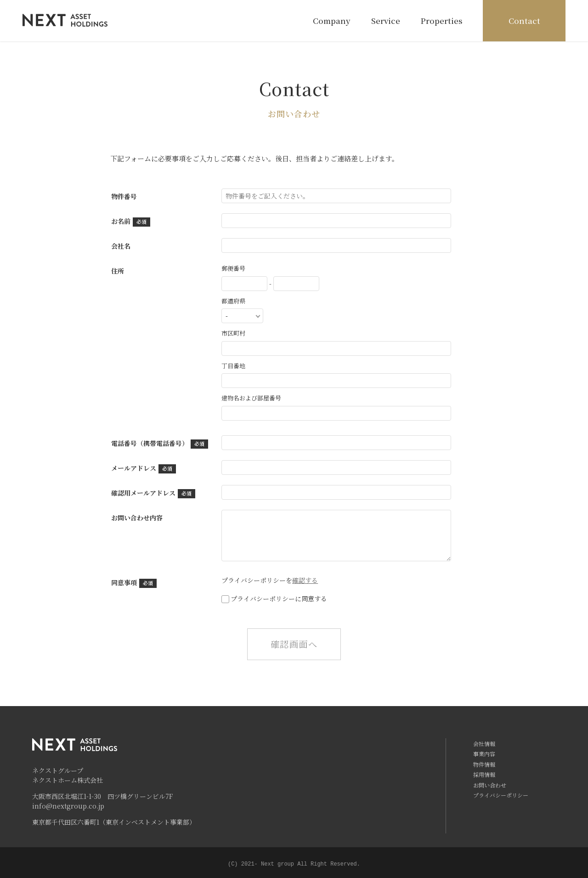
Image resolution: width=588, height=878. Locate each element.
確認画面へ (294, 644)
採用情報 (484, 774)
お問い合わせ (490, 785)
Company (331, 20)
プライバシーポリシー (501, 795)
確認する (305, 580)
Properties (441, 20)
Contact (523, 20)
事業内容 (484, 754)
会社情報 (484, 744)
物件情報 (484, 764)
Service (385, 20)
